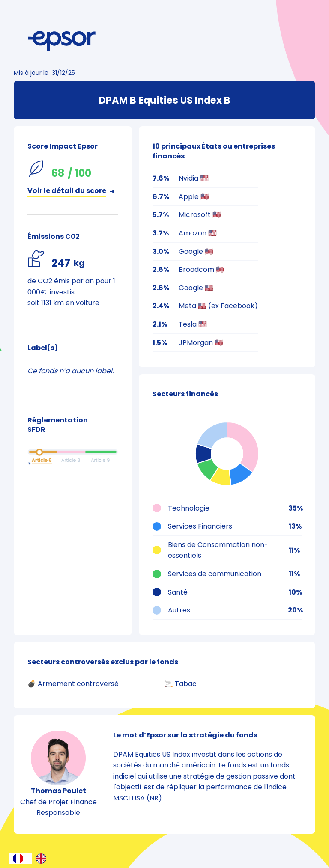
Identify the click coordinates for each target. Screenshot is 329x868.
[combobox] (20, 859)
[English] (43, 859)
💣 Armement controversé (73, 684)
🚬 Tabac (181, 684)
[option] (43, 859)
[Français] (20, 859)
